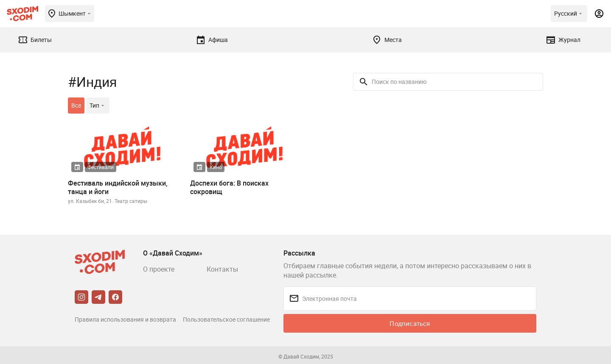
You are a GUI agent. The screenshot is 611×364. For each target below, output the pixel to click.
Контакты (222, 269)
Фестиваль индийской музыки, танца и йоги (118, 187)
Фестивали (101, 167)
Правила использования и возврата (125, 319)
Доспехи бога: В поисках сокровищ (229, 187)
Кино (216, 167)
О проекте (159, 269)
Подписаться (410, 323)
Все (76, 105)
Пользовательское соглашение (226, 319)
